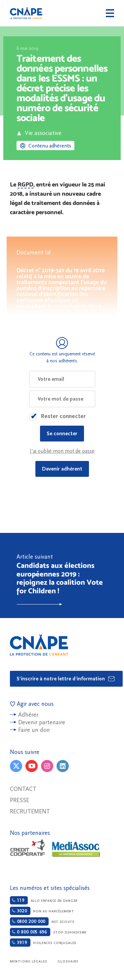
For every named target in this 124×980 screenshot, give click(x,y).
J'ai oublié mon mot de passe (62, 451)
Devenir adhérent (62, 469)
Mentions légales (29, 962)
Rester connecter (63, 416)
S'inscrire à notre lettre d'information (66, 679)
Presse (20, 800)
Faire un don (34, 730)
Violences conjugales (43, 943)
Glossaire (68, 962)
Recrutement (30, 812)
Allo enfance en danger (44, 900)
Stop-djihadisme (48, 932)
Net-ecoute (42, 921)
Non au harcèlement (42, 911)
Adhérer (28, 715)
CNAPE (26, 13)
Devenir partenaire (42, 722)
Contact (23, 789)
